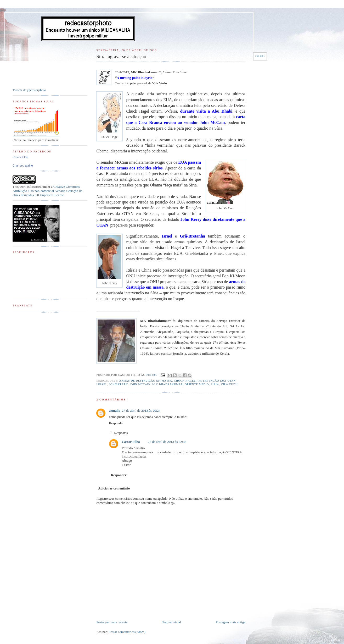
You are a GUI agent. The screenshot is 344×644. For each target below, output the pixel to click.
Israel (102, 384)
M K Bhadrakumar (168, 384)
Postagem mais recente (112, 622)
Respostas (121, 433)
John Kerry (118, 384)
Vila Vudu (229, 384)
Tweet (260, 56)
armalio (114, 411)
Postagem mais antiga (231, 622)
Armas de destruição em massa (146, 381)
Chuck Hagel (185, 381)
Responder (116, 423)
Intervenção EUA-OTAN (217, 381)
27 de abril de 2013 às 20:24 (141, 411)
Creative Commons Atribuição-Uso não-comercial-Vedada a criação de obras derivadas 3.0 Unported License (47, 191)
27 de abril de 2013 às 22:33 (167, 442)
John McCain (140, 384)
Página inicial (172, 622)
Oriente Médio (197, 384)
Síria (215, 384)
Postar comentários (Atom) (127, 632)
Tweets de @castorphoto (29, 90)
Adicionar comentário (114, 488)
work (23, 187)
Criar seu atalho (23, 166)
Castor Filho (131, 442)
